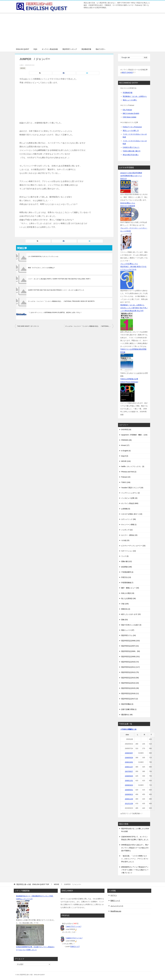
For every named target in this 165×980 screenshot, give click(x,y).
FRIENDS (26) (126, 440)
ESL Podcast (127, 110)
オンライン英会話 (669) (130, 503)
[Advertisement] (82, 30)
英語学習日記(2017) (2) (130, 699)
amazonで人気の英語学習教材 (131, 173)
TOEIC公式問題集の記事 (129, 379)
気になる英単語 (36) (129, 598)
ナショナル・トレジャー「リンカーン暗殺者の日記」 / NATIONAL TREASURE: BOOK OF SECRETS (61, 301)
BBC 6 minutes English (131, 113)
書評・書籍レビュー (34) (130, 588)
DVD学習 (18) (126, 430)
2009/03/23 (129, 785)
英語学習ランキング (70, 49)
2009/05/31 (129, 790)
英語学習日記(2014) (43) (130, 683)
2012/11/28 (129, 804)
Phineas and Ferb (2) (129, 472)
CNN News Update (129, 117)
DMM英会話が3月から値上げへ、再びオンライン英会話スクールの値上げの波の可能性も (135, 848)
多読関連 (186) (127, 567)
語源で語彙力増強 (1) (129, 709)
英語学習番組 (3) (127, 704)
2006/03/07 (129, 753)
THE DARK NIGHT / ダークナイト (28, 326)
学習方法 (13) (126, 577)
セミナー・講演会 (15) (129, 535)
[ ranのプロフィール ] (73, 926)
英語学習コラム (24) (129, 635)
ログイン (114, 895)
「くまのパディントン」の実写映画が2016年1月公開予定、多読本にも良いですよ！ (55, 312)
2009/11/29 (129, 799)
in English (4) (126, 451)
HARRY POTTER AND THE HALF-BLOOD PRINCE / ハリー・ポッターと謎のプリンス (56, 290)
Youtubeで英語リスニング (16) (132, 488)
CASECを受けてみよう (131, 147)
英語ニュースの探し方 (131, 131)
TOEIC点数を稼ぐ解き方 (132, 151)
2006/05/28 (129, 758)
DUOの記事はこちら (128, 203)
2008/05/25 (129, 776)
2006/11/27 (129, 767)
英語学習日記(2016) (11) (130, 693)
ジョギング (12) (127, 530)
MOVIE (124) (126, 461)
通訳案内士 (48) (127, 715)
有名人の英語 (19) (128, 593)
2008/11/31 (129, 781)
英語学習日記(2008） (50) (131, 651)
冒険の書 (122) (127, 561)
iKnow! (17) (125, 445)
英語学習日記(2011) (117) (130, 667)
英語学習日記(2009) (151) (130, 657)
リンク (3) (125, 556)
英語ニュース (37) (128, 630)
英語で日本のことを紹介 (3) (131, 625)
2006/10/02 (129, 762)
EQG (35, 49)
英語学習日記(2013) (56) (130, 678)
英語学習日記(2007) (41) (130, 646)
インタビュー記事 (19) (129, 498)
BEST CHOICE (127, 72)
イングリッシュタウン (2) (130, 493)
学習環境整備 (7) (127, 583)
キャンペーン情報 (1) (129, 525)
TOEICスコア (75, 947)
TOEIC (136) (126, 482)
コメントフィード (117, 906)
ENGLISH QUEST (23, 49)
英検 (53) (124, 620)
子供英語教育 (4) (127, 572)
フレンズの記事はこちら (129, 264)
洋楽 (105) (125, 604)
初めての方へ (100, 49)
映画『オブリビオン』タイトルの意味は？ (42, 268)
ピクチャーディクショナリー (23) (133, 546)
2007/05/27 (129, 771)
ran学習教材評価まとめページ (131, 176)
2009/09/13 (129, 794)
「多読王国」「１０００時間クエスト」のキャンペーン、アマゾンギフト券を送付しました (135, 859)
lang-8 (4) (125, 456)
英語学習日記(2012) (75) (130, 672)
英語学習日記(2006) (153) (130, 641)
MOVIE (23, 68)
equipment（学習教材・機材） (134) (134, 435)
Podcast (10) (126, 477)
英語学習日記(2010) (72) (130, 662)
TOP (33, 884)
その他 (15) (125, 540)
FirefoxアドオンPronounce (132, 127)
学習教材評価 (128, 93)
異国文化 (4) (126, 609)
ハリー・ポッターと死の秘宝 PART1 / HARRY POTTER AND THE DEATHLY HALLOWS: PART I (59, 279)
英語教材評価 (86, 49)
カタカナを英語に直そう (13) (132, 514)
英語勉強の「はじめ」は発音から (135, 96)
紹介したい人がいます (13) (131, 614)
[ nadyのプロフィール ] (74, 938)
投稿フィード (115, 901)
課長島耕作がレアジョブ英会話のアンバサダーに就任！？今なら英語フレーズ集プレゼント (135, 870)
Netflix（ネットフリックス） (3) (133, 466)
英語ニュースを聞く (130, 100)
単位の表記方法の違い (131, 155)
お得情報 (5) (126, 509)
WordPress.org (116, 911)
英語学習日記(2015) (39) (130, 688)
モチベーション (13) (129, 551)
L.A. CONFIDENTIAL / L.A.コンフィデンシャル (43, 256)
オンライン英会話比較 (50, 49)
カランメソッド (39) (129, 519)
